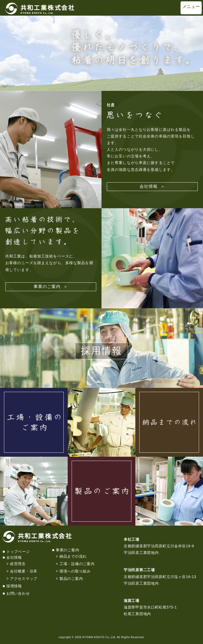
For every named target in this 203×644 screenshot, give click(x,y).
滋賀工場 (132, 601)
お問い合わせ (18, 593)
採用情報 (101, 351)
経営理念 (18, 564)
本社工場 (132, 539)
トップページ (18, 552)
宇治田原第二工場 (139, 570)
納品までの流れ (73, 556)
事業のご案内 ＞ (51, 287)
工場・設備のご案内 (77, 564)
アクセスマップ (24, 579)
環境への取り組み (75, 571)
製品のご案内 (71, 579)
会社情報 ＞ (152, 186)
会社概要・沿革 (24, 571)
